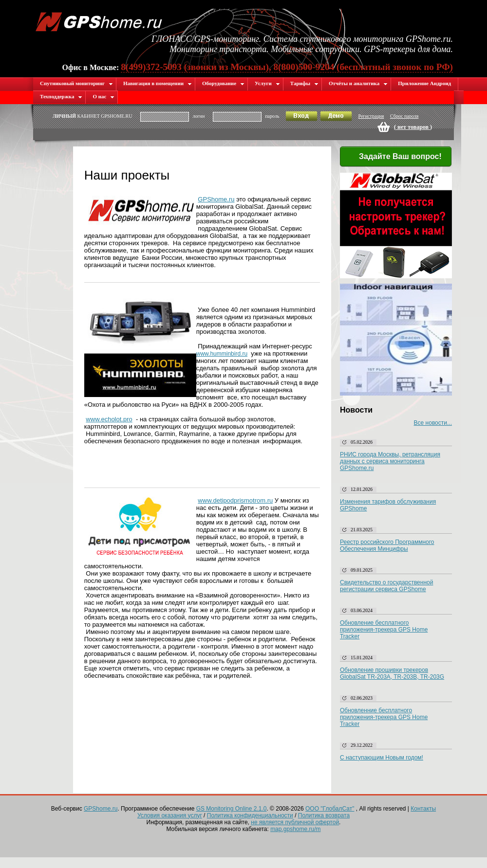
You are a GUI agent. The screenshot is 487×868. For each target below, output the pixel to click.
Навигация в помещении (158, 83)
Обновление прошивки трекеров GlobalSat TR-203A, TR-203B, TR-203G (392, 673)
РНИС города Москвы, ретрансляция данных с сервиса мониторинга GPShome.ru (390, 461)
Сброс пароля (404, 116)
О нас (103, 96)
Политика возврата (324, 815)
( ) (413, 127)
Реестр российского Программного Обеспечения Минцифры (387, 545)
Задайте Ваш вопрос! (394, 157)
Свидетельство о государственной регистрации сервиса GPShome (386, 586)
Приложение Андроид (424, 83)
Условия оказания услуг (170, 815)
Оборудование (223, 83)
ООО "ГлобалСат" (330, 809)
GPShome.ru (216, 199)
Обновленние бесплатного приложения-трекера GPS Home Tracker (384, 717)
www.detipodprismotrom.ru (235, 500)
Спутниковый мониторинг (76, 83)
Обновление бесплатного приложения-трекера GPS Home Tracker (384, 630)
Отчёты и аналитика (358, 83)
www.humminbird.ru (222, 354)
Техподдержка (61, 96)
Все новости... (433, 423)
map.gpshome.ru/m (295, 829)
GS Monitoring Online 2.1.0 (232, 809)
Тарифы (304, 83)
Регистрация (371, 116)
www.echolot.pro (109, 419)
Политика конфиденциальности (250, 815)
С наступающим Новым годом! (382, 758)
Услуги (267, 83)
